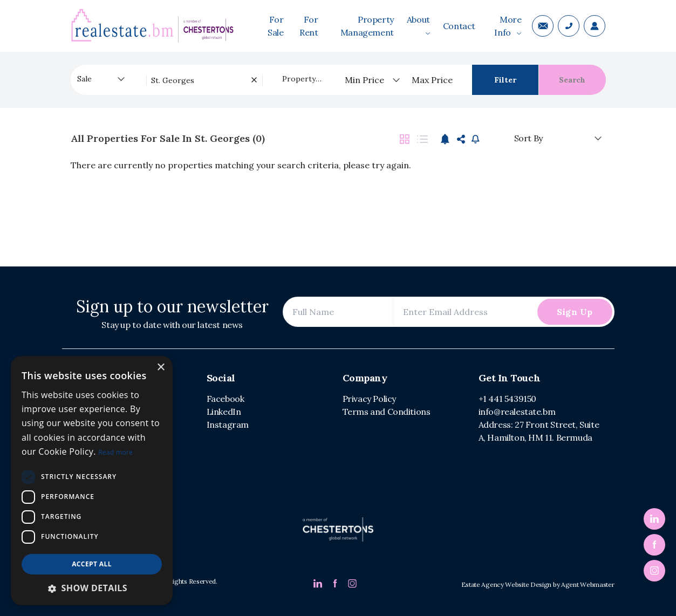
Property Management (367, 26)
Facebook (226, 399)
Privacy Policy (369, 399)
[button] (92, 588)
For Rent (309, 26)
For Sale (275, 26)
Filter (505, 80)
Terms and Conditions (387, 412)
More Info (508, 26)
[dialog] (92, 481)
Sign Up (575, 312)
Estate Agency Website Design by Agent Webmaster (538, 584)
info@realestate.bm (517, 412)
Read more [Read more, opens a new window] (115, 452)
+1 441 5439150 (507, 399)
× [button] (161, 368)
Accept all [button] (92, 564)
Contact (459, 26)
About (418, 25)
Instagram (228, 425)
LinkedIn (224, 412)
